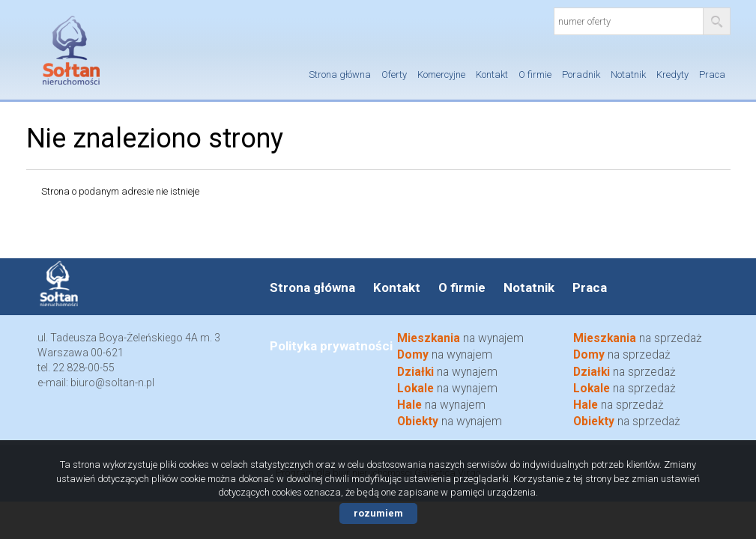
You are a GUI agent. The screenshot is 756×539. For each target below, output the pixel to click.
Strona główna (340, 74)
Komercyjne (441, 74)
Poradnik (581, 74)
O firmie (535, 74)
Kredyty (672, 74)
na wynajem (447, 389)
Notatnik (628, 74)
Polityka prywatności (331, 346)
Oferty (394, 74)
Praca (712, 74)
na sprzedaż (625, 389)
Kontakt (492, 74)
